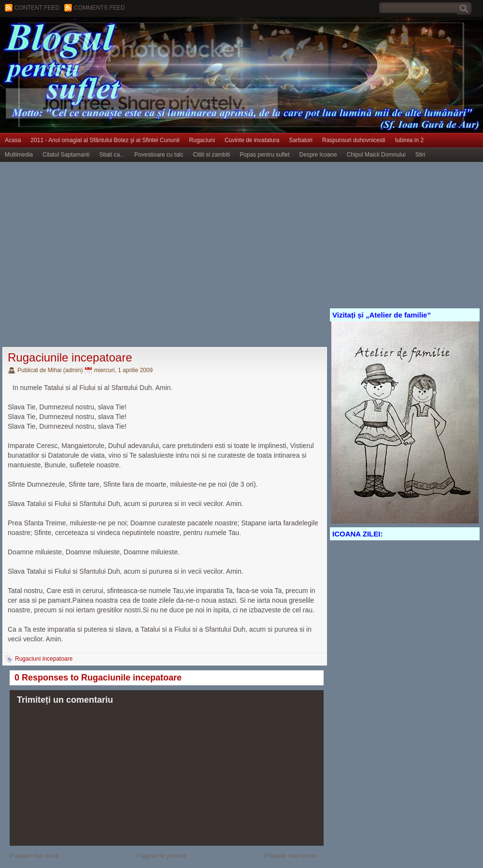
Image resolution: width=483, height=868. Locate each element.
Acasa (13, 140)
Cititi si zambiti (212, 155)
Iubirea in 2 (409, 140)
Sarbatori (301, 140)
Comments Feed (99, 8)
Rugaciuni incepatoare (44, 659)
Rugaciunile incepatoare (70, 357)
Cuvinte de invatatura (252, 140)
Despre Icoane (318, 155)
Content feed (37, 8)
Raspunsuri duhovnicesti (354, 140)
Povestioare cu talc (159, 155)
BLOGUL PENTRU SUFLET (109, 36)
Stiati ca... (112, 155)
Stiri (420, 155)
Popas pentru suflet (264, 155)
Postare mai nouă (34, 856)
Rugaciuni (202, 140)
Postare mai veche (290, 856)
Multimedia (19, 155)
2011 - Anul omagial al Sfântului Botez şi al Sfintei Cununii (105, 140)
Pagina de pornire (162, 856)
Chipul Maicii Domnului (376, 155)
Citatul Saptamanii (66, 155)
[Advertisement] (91, 255)
